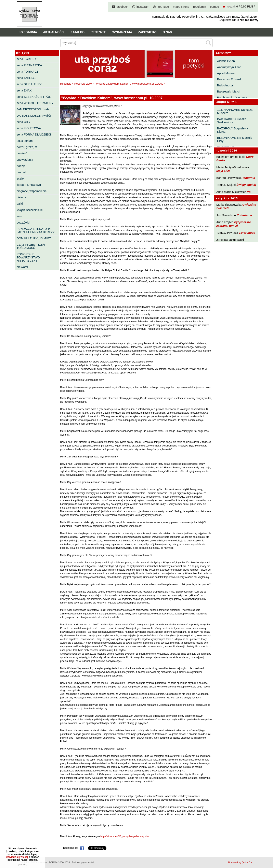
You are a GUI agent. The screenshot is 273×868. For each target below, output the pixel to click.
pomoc (214, 7)
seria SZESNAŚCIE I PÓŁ (34, 97)
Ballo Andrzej (226, 85)
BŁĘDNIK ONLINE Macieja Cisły (235, 139)
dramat (21, 172)
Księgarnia (28, 32)
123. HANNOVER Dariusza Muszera (235, 111)
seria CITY (24, 122)
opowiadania (25, 160)
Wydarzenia (122, 32)
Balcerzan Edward (229, 79)
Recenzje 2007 (83, 84)
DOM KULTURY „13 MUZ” (34, 238)
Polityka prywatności (83, 863)
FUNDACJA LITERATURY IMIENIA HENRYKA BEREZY (36, 230)
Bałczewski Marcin (229, 91)
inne (19, 216)
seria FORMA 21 (27, 72)
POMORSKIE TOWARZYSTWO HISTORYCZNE (28, 257)
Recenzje (98, 32)
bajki (20, 204)
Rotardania (244, 215)
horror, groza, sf (27, 147)
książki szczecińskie (30, 210)
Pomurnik (248, 178)
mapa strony (181, 7)
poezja (21, 166)
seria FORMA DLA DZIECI (34, 134)
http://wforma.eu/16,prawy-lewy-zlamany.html (125, 836)
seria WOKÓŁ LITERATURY (35, 103)
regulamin (200, 7)
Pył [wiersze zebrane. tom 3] (234, 224)
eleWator (22, 267)
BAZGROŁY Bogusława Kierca (233, 130)
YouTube (163, 7)
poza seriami (25, 141)
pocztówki (23, 223)
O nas (167, 32)
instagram (143, 7)
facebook (122, 7)
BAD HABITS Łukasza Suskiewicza (232, 121)
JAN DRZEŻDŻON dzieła (33, 109)
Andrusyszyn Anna (229, 67)
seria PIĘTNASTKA (29, 65)
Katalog (77, 32)
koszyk (231, 6)
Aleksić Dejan (226, 61)
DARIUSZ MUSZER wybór (34, 116)
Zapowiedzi (147, 32)
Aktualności (54, 32)
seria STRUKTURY (29, 84)
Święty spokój (246, 185)
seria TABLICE (26, 78)
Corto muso (247, 233)
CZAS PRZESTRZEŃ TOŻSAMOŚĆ (31, 246)
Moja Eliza (223, 171)
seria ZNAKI (25, 90)
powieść (22, 153)
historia (21, 197)
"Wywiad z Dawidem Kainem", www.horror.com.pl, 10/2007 (130, 84)
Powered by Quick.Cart (241, 863)
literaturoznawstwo (29, 185)
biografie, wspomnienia (32, 191)
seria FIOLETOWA (29, 128)
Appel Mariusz (226, 73)
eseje (20, 179)
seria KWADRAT (27, 59)
